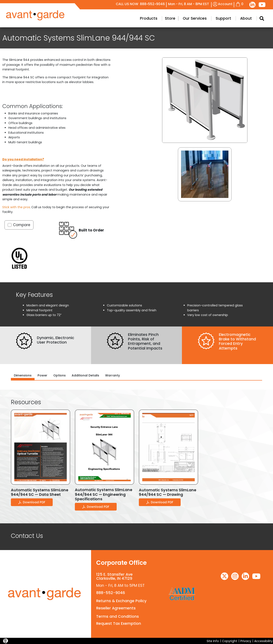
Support (223, 18)
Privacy (246, 641)
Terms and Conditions (118, 616)
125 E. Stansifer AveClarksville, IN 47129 (114, 576)
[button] (205, 174)
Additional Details (85, 375)
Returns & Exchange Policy (121, 601)
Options (60, 375)
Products (149, 18)
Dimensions (23, 375)
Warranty (113, 375)
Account (223, 4)
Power (42, 375)
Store (170, 18)
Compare (22, 225)
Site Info (213, 641)
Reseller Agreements (116, 608)
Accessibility (263, 641)
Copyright (230, 641)
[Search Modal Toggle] (262, 18)
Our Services (195, 18)
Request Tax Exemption (119, 624)
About (246, 18)
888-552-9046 (111, 593)
